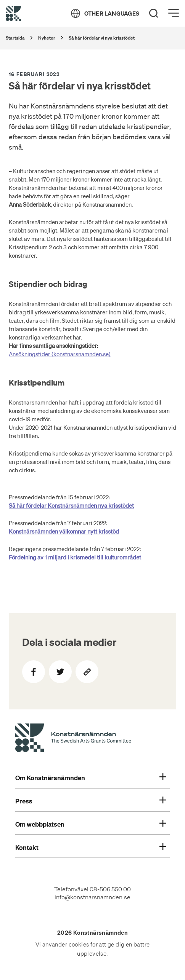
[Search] (154, 13)
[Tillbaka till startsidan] (13, 13)
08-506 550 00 (110, 889)
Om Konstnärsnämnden (91, 778)
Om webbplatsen (91, 824)
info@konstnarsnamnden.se (92, 897)
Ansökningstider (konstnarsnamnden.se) (60, 354)
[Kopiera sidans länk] (87, 672)
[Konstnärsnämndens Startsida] (73, 739)
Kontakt (91, 848)
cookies (79, 945)
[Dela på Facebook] (34, 672)
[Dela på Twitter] (60, 672)
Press (91, 801)
